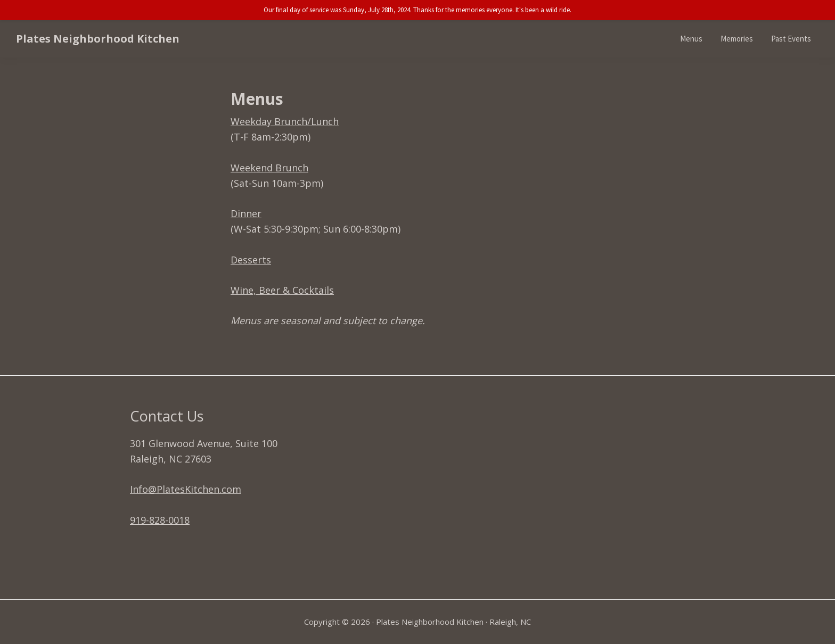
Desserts (251, 260)
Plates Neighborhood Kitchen (98, 39)
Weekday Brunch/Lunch (285, 121)
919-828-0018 (160, 520)
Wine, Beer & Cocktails (282, 290)
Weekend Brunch (269, 168)
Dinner (246, 213)
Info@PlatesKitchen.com (186, 489)
